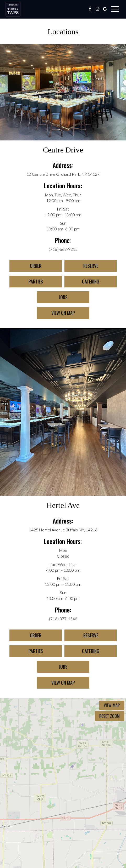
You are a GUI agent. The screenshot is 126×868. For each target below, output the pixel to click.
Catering (82, 283)
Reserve (81, 267)
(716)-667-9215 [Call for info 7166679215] (63, 249)
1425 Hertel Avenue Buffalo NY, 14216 (63, 530)
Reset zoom (109, 716)
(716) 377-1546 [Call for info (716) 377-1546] (63, 619)
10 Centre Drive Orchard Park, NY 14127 (63, 174)
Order (25, 267)
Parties (26, 283)
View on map (56, 314)
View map (112, 705)
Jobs (52, 298)
